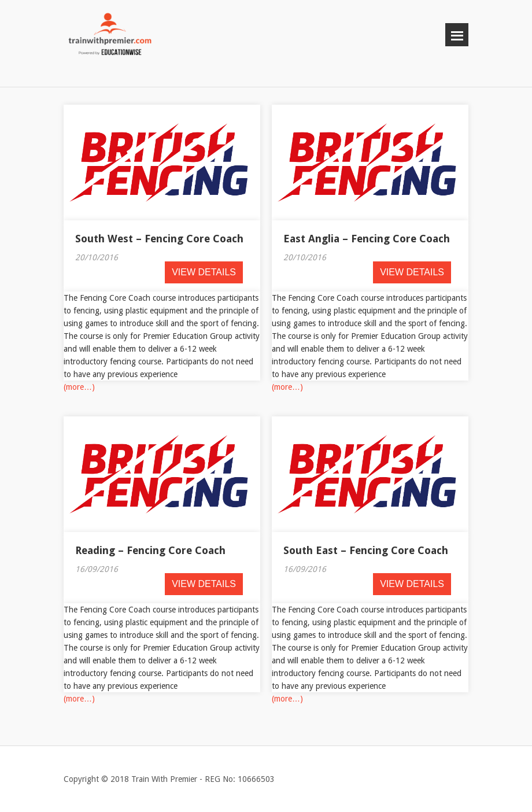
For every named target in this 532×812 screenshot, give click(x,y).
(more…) (79, 387)
